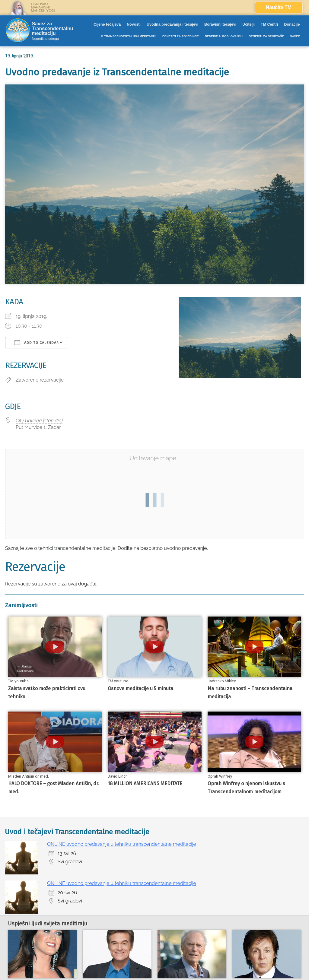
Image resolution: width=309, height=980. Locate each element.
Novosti (134, 24)
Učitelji (248, 24)
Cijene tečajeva (107, 24)
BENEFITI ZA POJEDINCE (181, 36)
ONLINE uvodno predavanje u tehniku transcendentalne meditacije (122, 844)
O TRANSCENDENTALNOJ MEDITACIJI (129, 36)
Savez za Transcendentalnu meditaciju (52, 29)
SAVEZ (295, 36)
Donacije (292, 24)
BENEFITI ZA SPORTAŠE (266, 36)
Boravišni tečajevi (220, 24)
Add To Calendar (37, 342)
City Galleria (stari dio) (39, 421)
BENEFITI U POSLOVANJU (224, 36)
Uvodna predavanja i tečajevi (172, 24)
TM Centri (269, 24)
